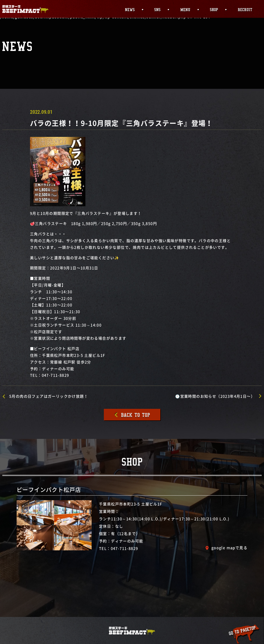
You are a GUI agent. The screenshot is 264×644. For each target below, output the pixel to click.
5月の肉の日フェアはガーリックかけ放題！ (49, 396)
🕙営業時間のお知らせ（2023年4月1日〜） (215, 396)
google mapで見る (229, 548)
